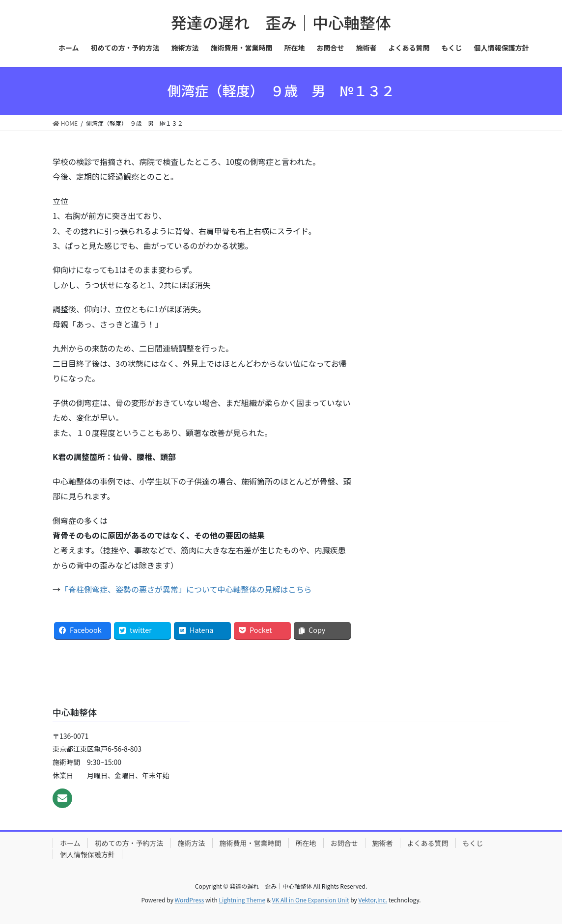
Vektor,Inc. (373, 900)
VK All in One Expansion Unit (311, 900)
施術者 (383, 843)
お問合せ (344, 843)
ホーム (70, 843)
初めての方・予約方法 (129, 843)
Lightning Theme (242, 900)
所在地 (306, 843)
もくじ (473, 843)
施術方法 (192, 843)
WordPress (190, 900)
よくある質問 (428, 843)
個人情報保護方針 (87, 854)
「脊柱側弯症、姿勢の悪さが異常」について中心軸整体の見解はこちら (186, 589)
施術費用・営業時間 (251, 843)
